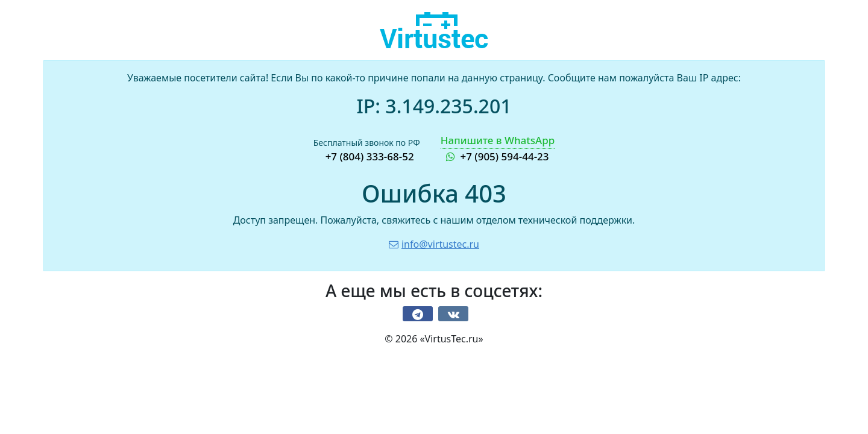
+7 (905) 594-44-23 (498, 148)
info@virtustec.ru (434, 244)
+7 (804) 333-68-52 (370, 156)
